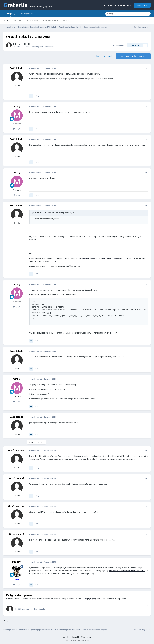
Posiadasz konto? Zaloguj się (118, 5)
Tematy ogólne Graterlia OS (42, 47)
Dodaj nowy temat (104, 56)
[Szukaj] (119, 14)
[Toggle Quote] (33, 213)
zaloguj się (88, 599)
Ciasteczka (86, 637)
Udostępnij (119, 45)
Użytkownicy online (50, 20)
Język (67, 637)
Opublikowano (43, 68)
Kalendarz (18, 20)
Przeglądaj (10, 15)
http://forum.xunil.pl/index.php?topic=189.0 (127, 571)
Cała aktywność (26, 14)
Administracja (32, 20)
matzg (16, 106)
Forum (7, 20)
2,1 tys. (17, 584)
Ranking (66, 20)
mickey (16, 562)
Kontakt (76, 637)
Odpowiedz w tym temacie (133, 56)
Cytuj (37, 96)
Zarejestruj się (142, 5)
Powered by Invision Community (77, 640)
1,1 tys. (17, 129)
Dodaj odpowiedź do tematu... (32, 609)
